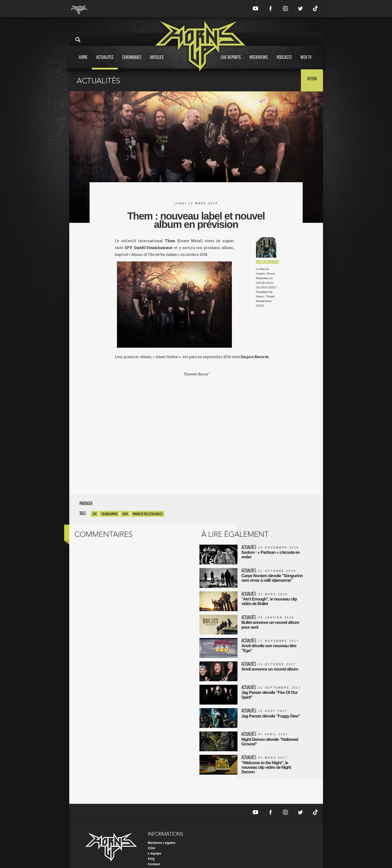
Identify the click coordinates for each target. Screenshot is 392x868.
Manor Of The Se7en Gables (148, 514)
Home (83, 62)
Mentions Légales (162, 834)
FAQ (151, 850)
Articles (157, 62)
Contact (154, 855)
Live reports (231, 62)
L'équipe (155, 845)
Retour (310, 80)
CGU (152, 839)
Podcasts (284, 62)
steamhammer (109, 514)
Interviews (259, 62)
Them (125, 514)
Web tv (306, 62)
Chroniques (132, 62)
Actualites (105, 62)
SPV (95, 514)
